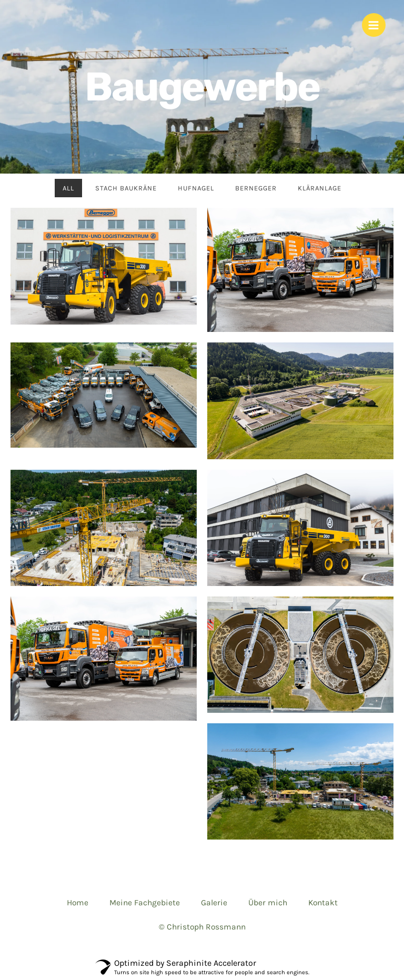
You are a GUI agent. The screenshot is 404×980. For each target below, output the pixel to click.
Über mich (268, 903)
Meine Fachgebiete (145, 903)
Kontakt (323, 903)
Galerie (214, 903)
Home (78, 903)
